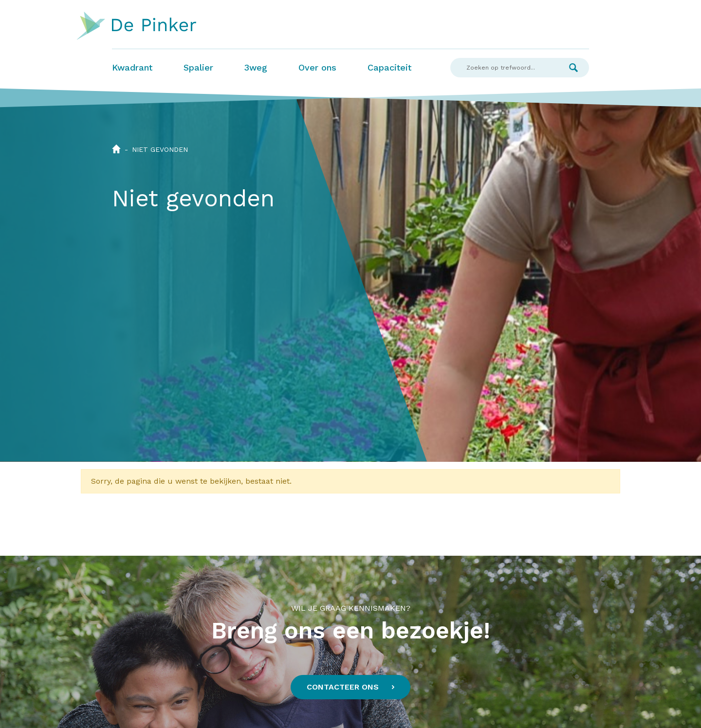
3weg (256, 67)
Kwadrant (132, 67)
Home (116, 149)
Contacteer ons (343, 687)
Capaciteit (389, 67)
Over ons (317, 67)
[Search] (504, 68)
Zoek (573, 68)
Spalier (198, 67)
